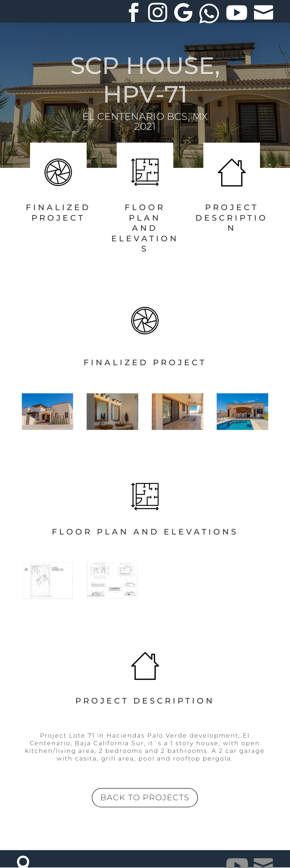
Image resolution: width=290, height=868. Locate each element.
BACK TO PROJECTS (145, 797)
